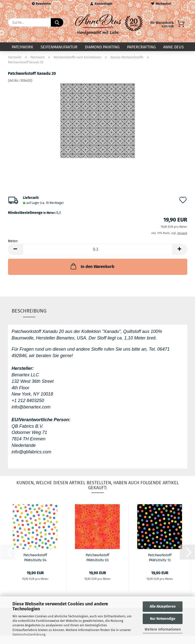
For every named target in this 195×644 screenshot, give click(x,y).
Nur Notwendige (163, 619)
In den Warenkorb (92, 267)
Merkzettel (161, 4)
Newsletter (42, 4)
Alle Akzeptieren (163, 606)
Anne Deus (173, 47)
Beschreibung (29, 312)
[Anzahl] (98, 250)
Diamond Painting (102, 47)
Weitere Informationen (163, 629)
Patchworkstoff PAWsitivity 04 (35, 558)
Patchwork (22, 47)
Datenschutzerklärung (29, 634)
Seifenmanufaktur (59, 47)
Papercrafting (141, 47)
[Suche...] (57, 22)
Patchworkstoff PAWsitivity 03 (97, 558)
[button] (15, 250)
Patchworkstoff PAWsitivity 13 (160, 558)
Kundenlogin (101, 4)
